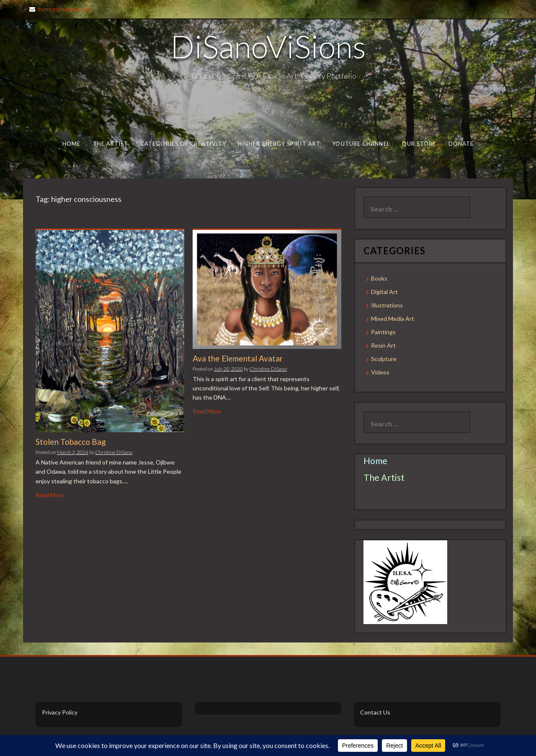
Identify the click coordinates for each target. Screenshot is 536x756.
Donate (461, 144)
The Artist (111, 144)
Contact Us (375, 712)
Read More (50, 495)
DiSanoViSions (268, 46)
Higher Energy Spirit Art (279, 144)
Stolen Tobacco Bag (71, 442)
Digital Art (384, 292)
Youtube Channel (361, 144)
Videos (380, 372)
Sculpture (384, 359)
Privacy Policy (60, 712)
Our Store (419, 144)
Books (379, 278)
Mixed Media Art (393, 319)
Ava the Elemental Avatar (238, 358)
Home (71, 144)
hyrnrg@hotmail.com (65, 9)
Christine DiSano (114, 452)
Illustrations (387, 305)
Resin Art (383, 345)
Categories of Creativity (183, 144)
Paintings (383, 332)
